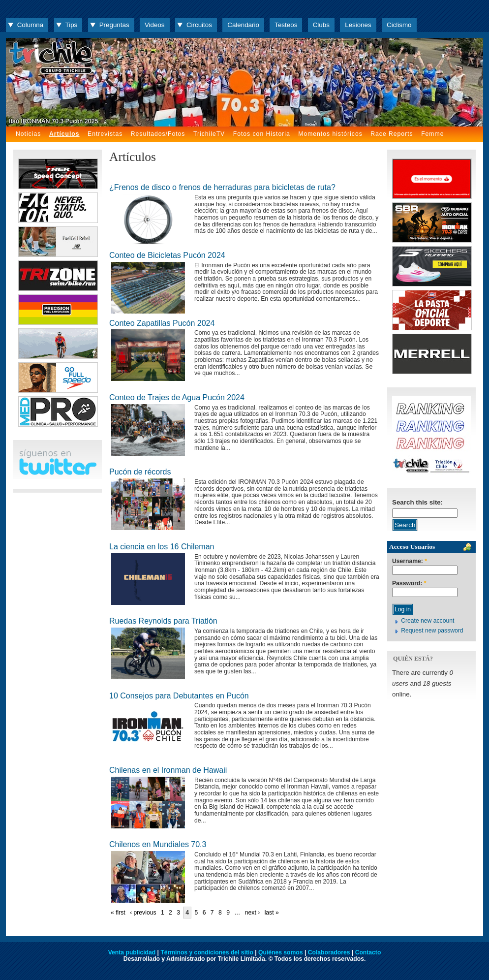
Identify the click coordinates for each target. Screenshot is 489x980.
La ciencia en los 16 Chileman (162, 547)
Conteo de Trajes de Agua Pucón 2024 (177, 397)
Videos (155, 25)
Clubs (321, 25)
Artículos (64, 134)
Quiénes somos (281, 952)
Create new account (428, 621)
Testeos (286, 25)
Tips (72, 25)
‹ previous (143, 913)
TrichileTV (209, 134)
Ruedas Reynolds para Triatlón (163, 621)
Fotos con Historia (262, 134)
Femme (432, 134)
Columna (30, 25)
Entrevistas (105, 134)
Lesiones (358, 25)
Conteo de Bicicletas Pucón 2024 (167, 255)
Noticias (28, 134)
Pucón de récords (140, 472)
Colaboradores (329, 952)
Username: (410, 561)
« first (118, 913)
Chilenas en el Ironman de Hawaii (168, 770)
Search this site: (417, 502)
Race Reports (392, 134)
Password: (409, 584)
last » (272, 913)
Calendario (243, 25)
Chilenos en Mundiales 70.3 (158, 844)
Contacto (368, 952)
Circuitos (199, 25)
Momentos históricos (330, 134)
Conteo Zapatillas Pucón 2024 (162, 323)
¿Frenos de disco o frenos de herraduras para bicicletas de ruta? (222, 187)
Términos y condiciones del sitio (207, 952)
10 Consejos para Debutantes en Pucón (179, 696)
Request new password (432, 631)
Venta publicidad (132, 952)
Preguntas (114, 25)
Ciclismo (399, 25)
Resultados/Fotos (158, 134)
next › (252, 913)
